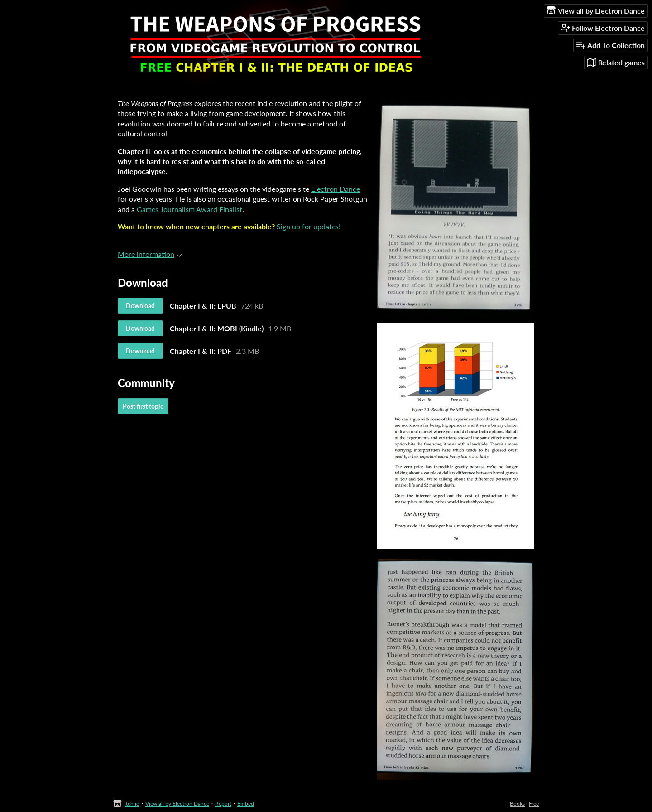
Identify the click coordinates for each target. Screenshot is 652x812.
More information (150, 254)
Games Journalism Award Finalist (189, 209)
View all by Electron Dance (177, 804)
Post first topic (143, 406)
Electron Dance (336, 189)
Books (517, 804)
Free (534, 804)
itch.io (132, 804)
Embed (246, 804)
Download (140, 306)
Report (223, 804)
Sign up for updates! (309, 226)
